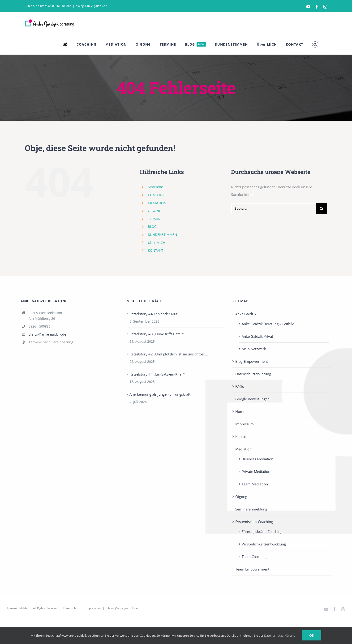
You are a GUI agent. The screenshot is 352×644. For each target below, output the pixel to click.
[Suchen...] (274, 209)
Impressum (245, 424)
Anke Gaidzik (246, 314)
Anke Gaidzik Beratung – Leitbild (268, 324)
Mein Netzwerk (254, 349)
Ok (312, 635)
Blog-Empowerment (252, 361)
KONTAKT (156, 250)
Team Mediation (255, 484)
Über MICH (157, 243)
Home (240, 411)
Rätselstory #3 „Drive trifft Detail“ (157, 334)
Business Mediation (258, 459)
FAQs (240, 386)
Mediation (243, 449)
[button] (315, 44)
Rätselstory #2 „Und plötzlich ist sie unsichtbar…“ (169, 354)
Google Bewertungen (252, 399)
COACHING (157, 195)
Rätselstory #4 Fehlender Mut (153, 314)
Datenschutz (72, 608)
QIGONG (155, 211)
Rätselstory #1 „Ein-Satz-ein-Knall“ (157, 374)
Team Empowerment (252, 569)
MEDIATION (157, 203)
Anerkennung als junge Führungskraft (160, 394)
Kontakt (242, 437)
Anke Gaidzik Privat (257, 336)
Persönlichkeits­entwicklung (264, 544)
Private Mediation (256, 471)
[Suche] (322, 209)
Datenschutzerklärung (253, 374)
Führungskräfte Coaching (262, 532)
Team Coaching (254, 557)
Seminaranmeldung (251, 509)
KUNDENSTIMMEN (163, 235)
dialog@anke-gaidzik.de (91, 6)
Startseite (155, 187)
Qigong (241, 497)
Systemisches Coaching (254, 522)
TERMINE (155, 219)
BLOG (152, 227)
